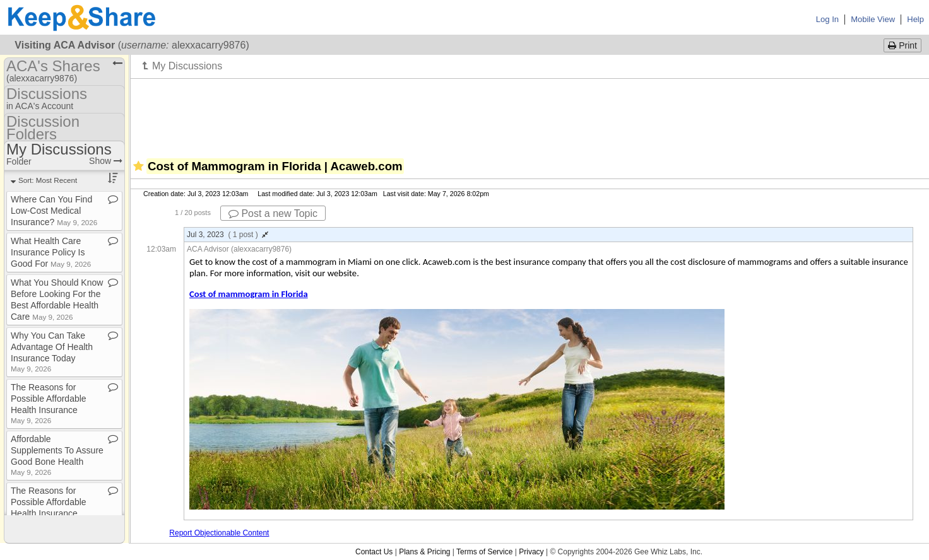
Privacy (531, 552)
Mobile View (873, 19)
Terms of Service (484, 552)
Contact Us (374, 552)
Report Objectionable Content (219, 533)
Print (902, 45)
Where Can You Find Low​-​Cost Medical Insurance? (54, 211)
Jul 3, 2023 (228, 235)
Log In (827, 19)
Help (915, 19)
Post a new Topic (273, 213)
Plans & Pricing (424, 552)
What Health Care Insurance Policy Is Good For (51, 252)
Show (106, 161)
